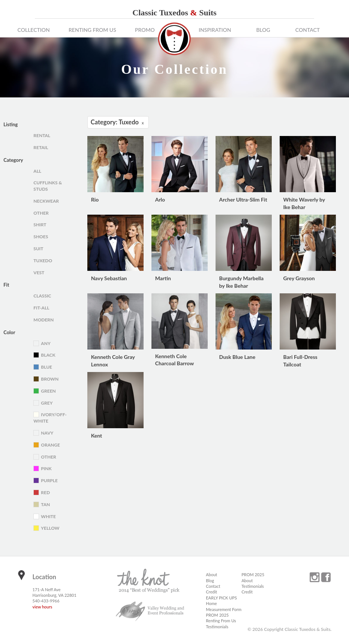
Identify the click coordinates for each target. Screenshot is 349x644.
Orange (50, 445)
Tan (45, 504)
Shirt (40, 225)
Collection (34, 30)
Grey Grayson (299, 278)
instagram (315, 577)
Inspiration (215, 30)
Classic (42, 296)
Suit (38, 249)
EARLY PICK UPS (221, 598)
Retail (41, 147)
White (48, 516)
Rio (95, 199)
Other (41, 213)
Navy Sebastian (109, 278)
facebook (326, 577)
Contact (308, 30)
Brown (50, 379)
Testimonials (217, 627)
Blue (46, 367)
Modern (43, 320)
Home (211, 603)
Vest (39, 273)
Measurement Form (224, 609)
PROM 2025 (217, 615)
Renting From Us (92, 30)
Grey (47, 403)
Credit (211, 592)
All (37, 171)
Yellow (50, 528)
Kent (97, 436)
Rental (42, 135)
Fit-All (41, 308)
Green (48, 391)
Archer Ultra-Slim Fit (243, 199)
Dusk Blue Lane (237, 357)
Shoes (41, 237)
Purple (49, 480)
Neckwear (46, 201)
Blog (263, 30)
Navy (47, 433)
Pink (46, 468)
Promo (145, 30)
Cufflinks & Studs (48, 186)
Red (45, 492)
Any (46, 343)
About (211, 575)
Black (48, 355)
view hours (43, 607)
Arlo (160, 199)
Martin (163, 278)
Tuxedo (43, 261)
